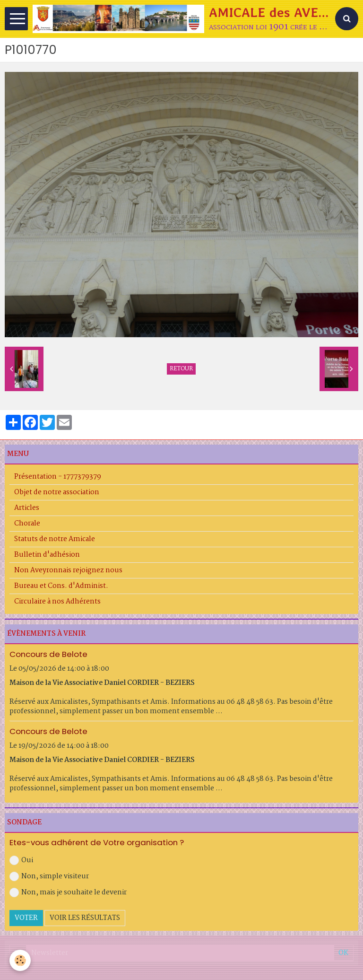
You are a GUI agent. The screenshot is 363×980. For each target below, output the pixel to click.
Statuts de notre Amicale (55, 539)
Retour (181, 369)
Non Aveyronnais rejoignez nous (68, 570)
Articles (27, 508)
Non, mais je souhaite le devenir (68, 892)
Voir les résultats (85, 918)
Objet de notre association (57, 492)
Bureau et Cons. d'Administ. (61, 586)
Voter (26, 918)
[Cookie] (20, 960)
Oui (21, 860)
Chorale (27, 524)
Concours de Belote (48, 654)
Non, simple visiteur (49, 876)
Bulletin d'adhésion (47, 555)
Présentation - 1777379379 (58, 477)
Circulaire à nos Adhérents (57, 602)
